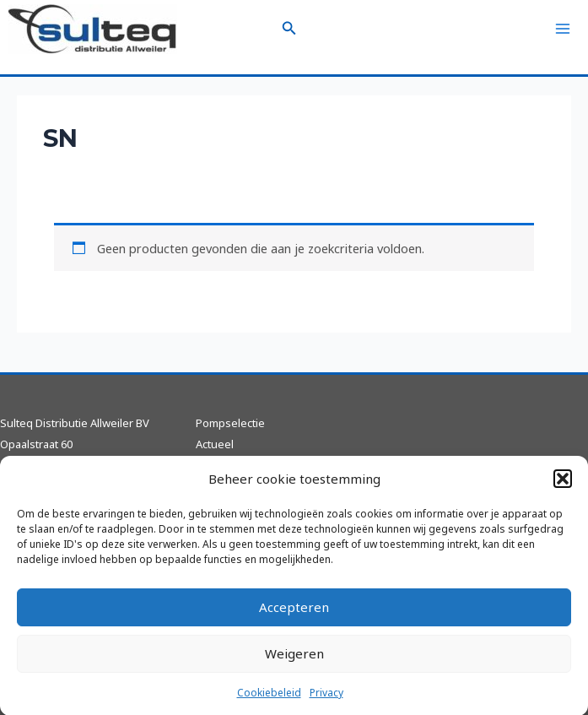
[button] (563, 486)
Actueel (215, 444)
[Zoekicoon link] (289, 29)
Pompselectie (230, 423)
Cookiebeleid (269, 700)
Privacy (326, 700)
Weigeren (294, 661)
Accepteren (294, 615)
